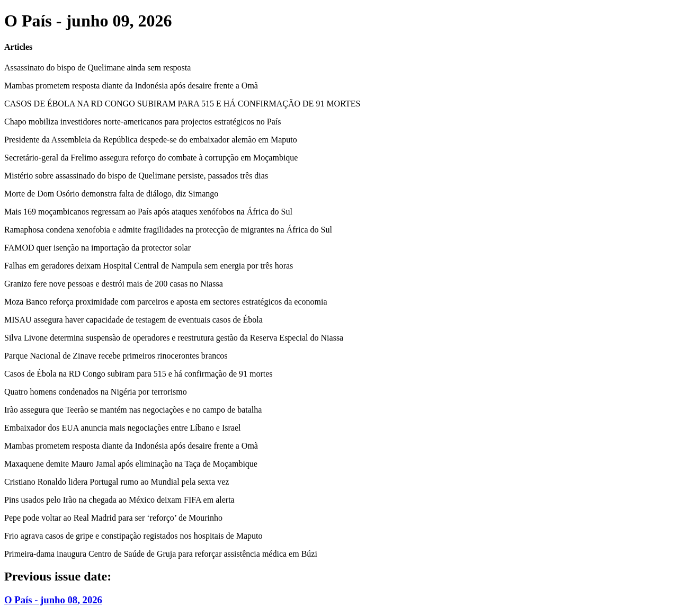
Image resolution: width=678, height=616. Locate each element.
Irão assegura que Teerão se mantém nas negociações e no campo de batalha (133, 410)
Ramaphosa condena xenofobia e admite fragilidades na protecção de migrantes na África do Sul (168, 230)
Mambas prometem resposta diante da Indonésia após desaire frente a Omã (131, 86)
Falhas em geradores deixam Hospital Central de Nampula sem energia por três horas (149, 266)
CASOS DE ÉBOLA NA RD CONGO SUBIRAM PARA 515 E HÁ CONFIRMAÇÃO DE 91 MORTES (182, 104)
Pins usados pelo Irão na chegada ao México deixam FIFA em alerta (119, 500)
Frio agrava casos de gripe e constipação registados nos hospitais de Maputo (133, 536)
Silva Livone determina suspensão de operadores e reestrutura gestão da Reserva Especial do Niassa (174, 338)
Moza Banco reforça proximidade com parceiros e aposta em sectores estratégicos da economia (166, 302)
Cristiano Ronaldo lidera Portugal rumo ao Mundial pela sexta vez (117, 482)
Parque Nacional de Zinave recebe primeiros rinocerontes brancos (116, 356)
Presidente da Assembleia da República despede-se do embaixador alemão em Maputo (151, 140)
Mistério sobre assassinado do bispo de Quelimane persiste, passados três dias (136, 176)
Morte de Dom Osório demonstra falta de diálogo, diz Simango (111, 194)
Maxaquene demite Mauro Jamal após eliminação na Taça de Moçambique (131, 464)
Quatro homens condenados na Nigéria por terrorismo (96, 392)
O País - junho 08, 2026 (53, 600)
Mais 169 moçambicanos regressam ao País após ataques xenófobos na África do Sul (148, 212)
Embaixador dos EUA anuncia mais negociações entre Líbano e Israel (123, 428)
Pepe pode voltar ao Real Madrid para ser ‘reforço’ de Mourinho (113, 518)
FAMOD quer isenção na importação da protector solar (97, 248)
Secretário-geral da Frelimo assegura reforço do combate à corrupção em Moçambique (151, 158)
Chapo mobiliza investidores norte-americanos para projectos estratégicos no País (143, 122)
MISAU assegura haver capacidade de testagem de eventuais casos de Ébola (133, 320)
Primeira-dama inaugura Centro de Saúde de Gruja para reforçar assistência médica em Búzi (161, 554)
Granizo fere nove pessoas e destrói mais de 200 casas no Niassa (114, 284)
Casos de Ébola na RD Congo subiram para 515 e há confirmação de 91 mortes (139, 374)
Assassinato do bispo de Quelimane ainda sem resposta (97, 68)
